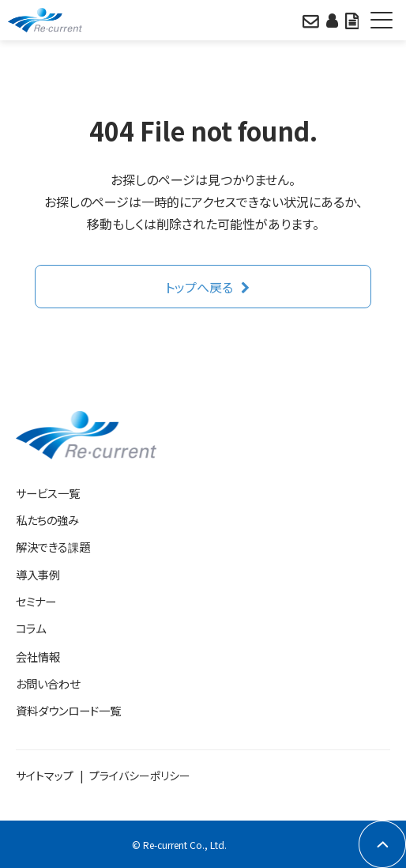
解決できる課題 (53, 547)
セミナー (36, 601)
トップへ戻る (199, 287)
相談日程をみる (332, 20)
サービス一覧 (48, 493)
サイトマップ (45, 776)
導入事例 (38, 574)
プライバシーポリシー (140, 776)
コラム (31, 628)
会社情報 (38, 657)
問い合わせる (310, 20)
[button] (382, 20)
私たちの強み (47, 520)
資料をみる (352, 20)
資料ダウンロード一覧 (68, 710)
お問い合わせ (48, 683)
